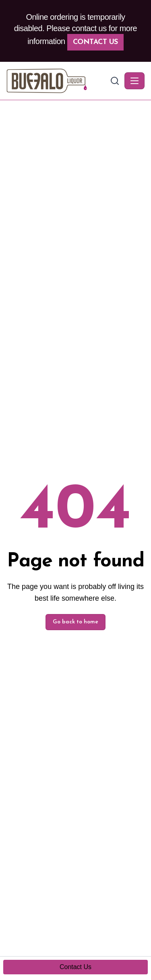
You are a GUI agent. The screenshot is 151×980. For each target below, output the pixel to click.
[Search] (115, 81)
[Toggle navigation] (134, 81)
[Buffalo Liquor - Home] (57, 81)
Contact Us (95, 42)
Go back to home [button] (75, 622)
